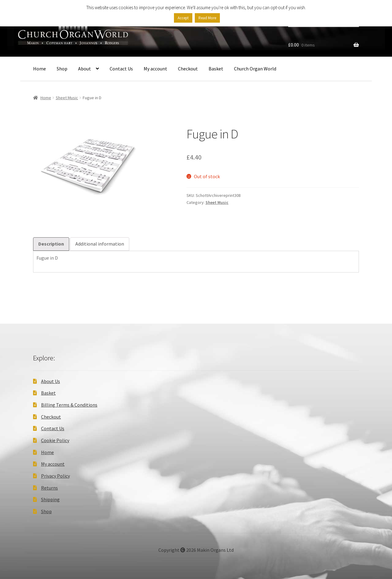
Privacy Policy (55, 476)
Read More (207, 18)
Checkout (188, 69)
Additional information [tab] (100, 244)
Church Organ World (255, 69)
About (85, 69)
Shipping (50, 499)
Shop (62, 69)
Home (40, 69)
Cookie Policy (55, 440)
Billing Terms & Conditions (69, 405)
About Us (51, 381)
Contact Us (121, 69)
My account (155, 69)
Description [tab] (51, 244)
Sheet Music (67, 98)
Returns (49, 488)
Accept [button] (183, 18)
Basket (216, 69)
